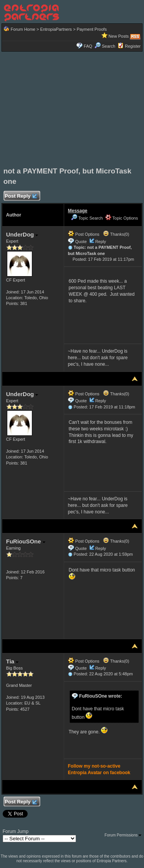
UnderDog (22, 234)
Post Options (84, 234)
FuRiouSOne (26, 541)
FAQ (88, 46)
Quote (81, 242)
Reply (101, 242)
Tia (12, 661)
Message (78, 211)
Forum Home (23, 29)
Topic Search (87, 218)
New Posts (119, 36)
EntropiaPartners (56, 29)
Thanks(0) (116, 234)
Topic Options (122, 218)
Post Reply (21, 196)
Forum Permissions (123, 835)
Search (105, 46)
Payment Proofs (92, 29)
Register (133, 46)
